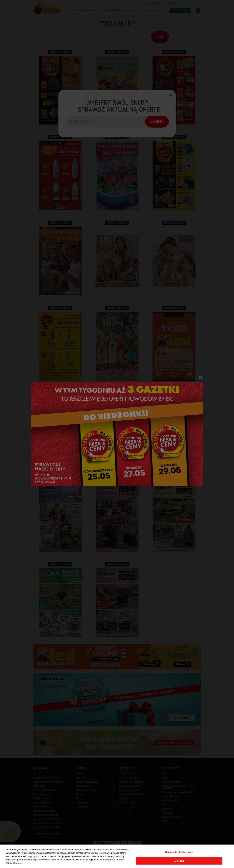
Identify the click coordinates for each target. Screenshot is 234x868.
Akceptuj (179, 861)
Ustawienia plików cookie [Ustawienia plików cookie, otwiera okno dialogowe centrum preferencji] (179, 852)
